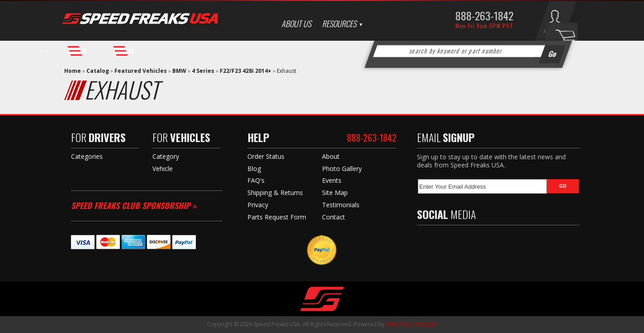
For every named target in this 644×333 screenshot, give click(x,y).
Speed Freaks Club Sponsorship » (134, 205)
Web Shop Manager (411, 324)
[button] (469, 51)
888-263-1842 (484, 15)
